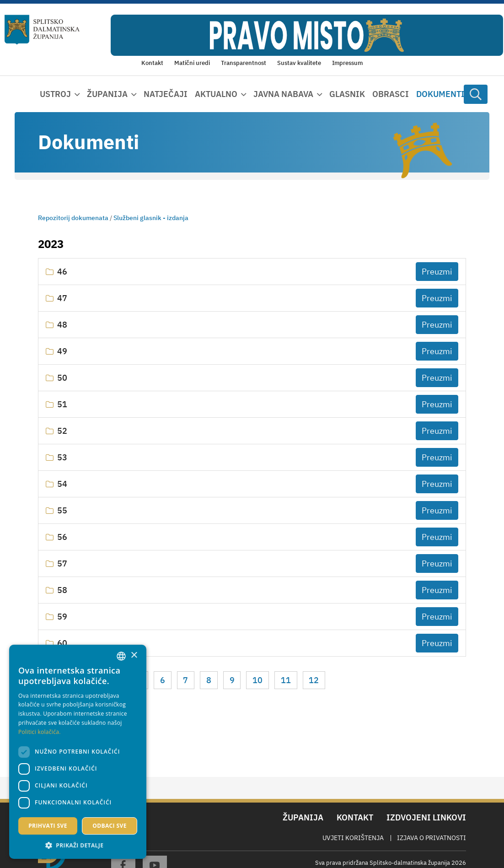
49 (62, 351)
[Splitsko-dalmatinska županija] (42, 30)
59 (62, 617)
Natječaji (166, 94)
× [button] (134, 655)
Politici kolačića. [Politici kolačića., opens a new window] (40, 732)
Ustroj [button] (55, 94)
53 (62, 457)
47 (62, 298)
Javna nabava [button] (283, 94)
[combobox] (121, 656)
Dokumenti (440, 94)
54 (62, 484)
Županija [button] (107, 94)
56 (62, 537)
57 (62, 563)
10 (257, 680)
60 (62, 643)
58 (62, 590)
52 (62, 431)
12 (314, 680)
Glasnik (347, 94)
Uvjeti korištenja (353, 838)
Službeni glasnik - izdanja (151, 218)
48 (62, 325)
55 (62, 510)
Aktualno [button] (216, 94)
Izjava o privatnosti (432, 838)
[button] (78, 845)
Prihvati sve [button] (48, 826)
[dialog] (78, 752)
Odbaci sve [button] (110, 826)
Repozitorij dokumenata (73, 218)
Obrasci (391, 94)
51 (62, 404)
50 (62, 378)
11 (286, 680)
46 (62, 272)
